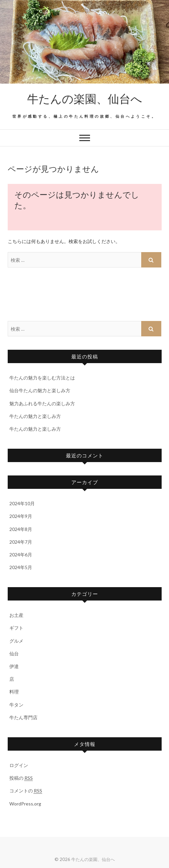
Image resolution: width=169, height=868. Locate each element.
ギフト (16, 628)
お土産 (16, 615)
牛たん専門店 (23, 717)
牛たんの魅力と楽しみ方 (35, 416)
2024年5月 (21, 567)
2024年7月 (21, 542)
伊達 (14, 666)
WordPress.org (25, 804)
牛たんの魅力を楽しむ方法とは (42, 378)
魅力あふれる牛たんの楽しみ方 (42, 403)
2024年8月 (21, 529)
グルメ (16, 641)
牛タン (16, 705)
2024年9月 (21, 516)
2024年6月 (21, 555)
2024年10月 (22, 503)
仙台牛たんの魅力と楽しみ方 (40, 390)
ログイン (19, 765)
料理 (14, 692)
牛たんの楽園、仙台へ (85, 98)
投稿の (21, 778)
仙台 (14, 654)
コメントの (26, 791)
